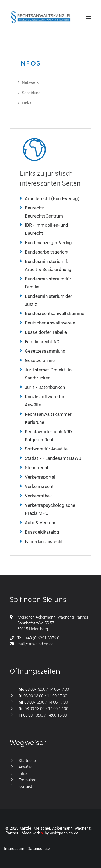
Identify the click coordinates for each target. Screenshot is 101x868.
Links (27, 103)
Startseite (27, 761)
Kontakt (25, 786)
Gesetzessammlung (45, 351)
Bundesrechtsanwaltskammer (55, 313)
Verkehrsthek (38, 496)
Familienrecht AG (42, 342)
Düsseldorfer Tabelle (46, 332)
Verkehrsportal (40, 477)
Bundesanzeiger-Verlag (48, 243)
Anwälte (26, 767)
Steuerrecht (37, 468)
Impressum (14, 849)
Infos (23, 773)
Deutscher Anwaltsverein (50, 323)
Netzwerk (30, 82)
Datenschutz (39, 849)
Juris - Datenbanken (45, 387)
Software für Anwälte (46, 449)
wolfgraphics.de (64, 833)
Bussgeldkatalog (42, 532)
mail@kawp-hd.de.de (35, 644)
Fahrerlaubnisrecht (44, 541)
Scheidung (31, 93)
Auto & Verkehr (40, 523)
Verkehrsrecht (39, 486)
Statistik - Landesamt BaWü (53, 458)
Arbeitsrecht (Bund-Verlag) (52, 198)
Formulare (27, 780)
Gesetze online (40, 360)
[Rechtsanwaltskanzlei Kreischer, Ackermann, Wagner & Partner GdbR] (41, 18)
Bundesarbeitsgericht (47, 252)
